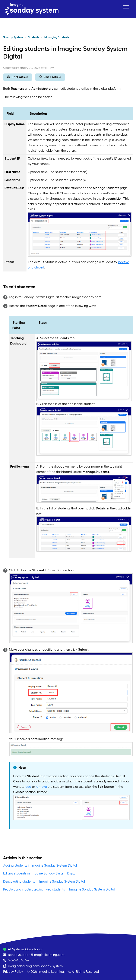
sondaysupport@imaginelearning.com (36, 955)
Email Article (50, 77)
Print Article (18, 77)
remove (41, 787)
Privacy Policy (13, 972)
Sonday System (13, 37)
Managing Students (57, 37)
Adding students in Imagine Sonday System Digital (40, 865)
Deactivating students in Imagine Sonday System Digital (44, 881)
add (28, 787)
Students (34, 37)
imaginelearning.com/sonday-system (36, 966)
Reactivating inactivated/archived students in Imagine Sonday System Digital (59, 889)
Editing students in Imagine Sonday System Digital (40, 873)
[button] (126, 7)
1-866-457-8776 (19, 960)
